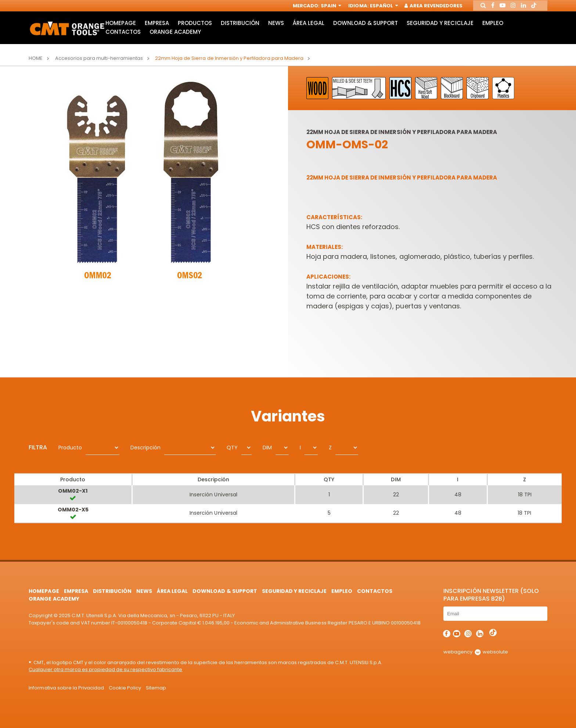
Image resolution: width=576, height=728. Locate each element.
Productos (195, 28)
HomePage (120, 28)
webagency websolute (476, 652)
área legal (310, 28)
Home (36, 58)
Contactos (123, 38)
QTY (232, 448)
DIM (267, 448)
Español (379, 6)
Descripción (145, 448)
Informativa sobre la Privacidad (66, 688)
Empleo (495, 28)
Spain (325, 6)
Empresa (157, 28)
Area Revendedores (429, 6)
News (277, 28)
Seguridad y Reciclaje (442, 28)
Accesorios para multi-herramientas (99, 58)
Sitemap (156, 688)
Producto (70, 448)
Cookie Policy (125, 688)
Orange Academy (175, 38)
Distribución (241, 28)
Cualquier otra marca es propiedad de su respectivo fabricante (105, 669)
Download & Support (367, 28)
